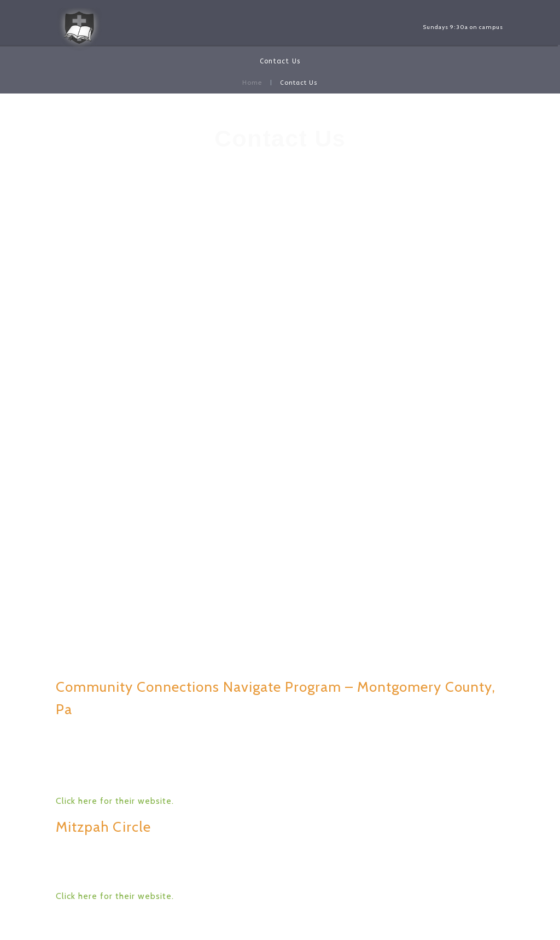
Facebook (282, 235)
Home (252, 83)
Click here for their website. (115, 801)
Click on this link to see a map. (280, 571)
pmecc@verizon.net (280, 213)
